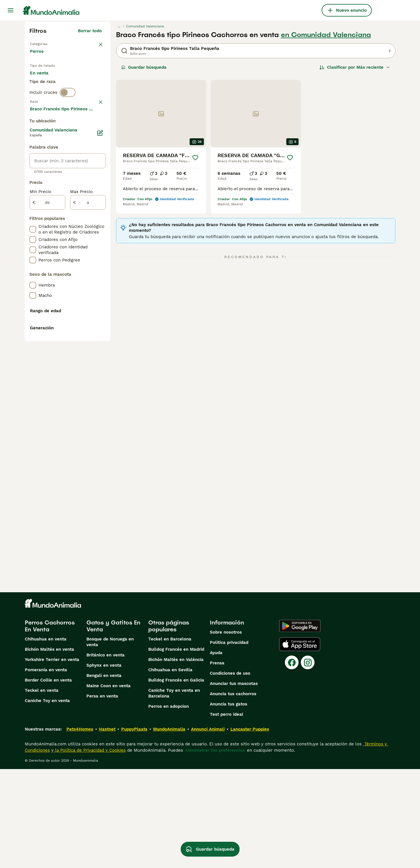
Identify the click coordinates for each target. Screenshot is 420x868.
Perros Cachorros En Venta (50, 725)
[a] (88, 359)
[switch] (68, 119)
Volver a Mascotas (50, 43)
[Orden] (355, 67)
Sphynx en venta (104, 764)
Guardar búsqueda (144, 67)
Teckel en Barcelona (170, 738)
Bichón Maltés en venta (49, 748)
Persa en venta (102, 795)
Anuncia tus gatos (229, 803)
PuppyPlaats (134, 828)
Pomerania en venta (46, 769)
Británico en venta (105, 754)
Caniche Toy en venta (47, 800)
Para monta (47, 97)
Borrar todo (90, 31)
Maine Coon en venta (108, 785)
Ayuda (216, 752)
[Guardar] (195, 158)
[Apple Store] (300, 743)
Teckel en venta (42, 789)
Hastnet (107, 828)
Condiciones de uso (230, 772)
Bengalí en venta (104, 774)
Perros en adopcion (169, 805)
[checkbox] (33, 160)
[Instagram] (308, 761)
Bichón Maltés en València (176, 759)
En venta (44, 83)
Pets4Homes (80, 828)
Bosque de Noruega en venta (110, 741)
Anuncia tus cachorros (233, 793)
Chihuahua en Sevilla (170, 769)
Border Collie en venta (48, 779)
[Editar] (100, 289)
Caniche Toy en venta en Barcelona (174, 792)
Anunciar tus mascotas (234, 782)
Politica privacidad (229, 741)
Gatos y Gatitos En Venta (113, 725)
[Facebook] (292, 761)
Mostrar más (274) (82, 264)
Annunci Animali (208, 828)
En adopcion (78, 83)
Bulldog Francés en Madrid (176, 748)
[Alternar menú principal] (11, 10)
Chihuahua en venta (46, 738)
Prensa (217, 762)
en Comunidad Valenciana (326, 35)
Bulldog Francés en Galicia (176, 779)
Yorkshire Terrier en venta (52, 759)
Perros (38, 57)
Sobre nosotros (226, 731)
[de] (47, 359)
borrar (95, 131)
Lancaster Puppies (250, 828)
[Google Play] (300, 725)
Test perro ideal (227, 813)
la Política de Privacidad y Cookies (90, 849)
